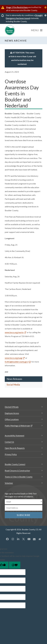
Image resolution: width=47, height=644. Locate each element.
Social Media (13, 385)
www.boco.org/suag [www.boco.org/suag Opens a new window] (13, 358)
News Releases (14, 379)
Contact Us (9, 442)
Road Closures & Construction (17, 471)
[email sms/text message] (24, 502)
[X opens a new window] (24, 539)
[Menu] (37, 30)
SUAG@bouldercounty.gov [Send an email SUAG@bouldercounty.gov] (16, 362)
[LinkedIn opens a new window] (18, 539)
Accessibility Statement (15, 436)
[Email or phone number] (24, 508)
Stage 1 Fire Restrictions (17, 7)
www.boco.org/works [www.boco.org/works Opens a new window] (14, 332)
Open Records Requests (15, 448)
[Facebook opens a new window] (7, 539)
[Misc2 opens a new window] (40, 539)
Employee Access (12, 413)
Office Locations (12, 419)
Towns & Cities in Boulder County (19, 477)
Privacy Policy (11, 454)
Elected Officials (12, 407)
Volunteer (9, 483)
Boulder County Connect (15, 464)
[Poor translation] (15, 565)
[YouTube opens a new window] (29, 539)
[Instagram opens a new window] (13, 539)
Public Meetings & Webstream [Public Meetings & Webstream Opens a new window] (17, 426)
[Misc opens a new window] (34, 539)
